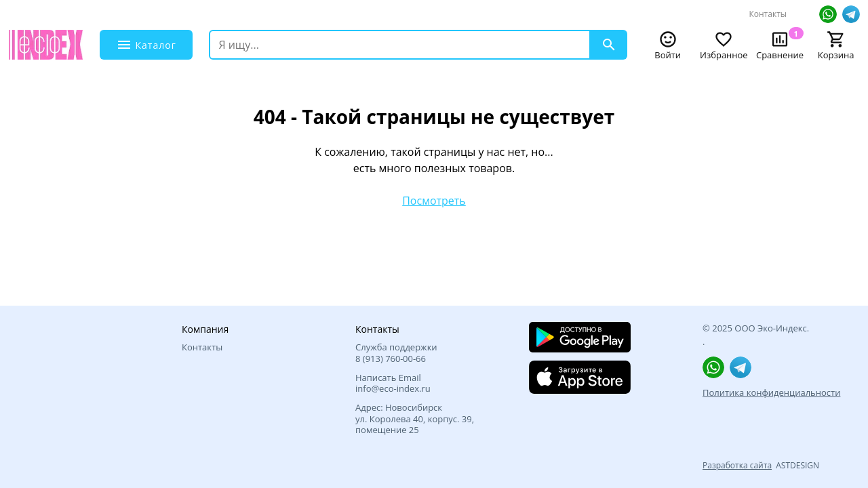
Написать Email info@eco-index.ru (393, 383)
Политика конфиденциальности (771, 392)
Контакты (768, 14)
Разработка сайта (737, 465)
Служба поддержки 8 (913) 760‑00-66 (396, 353)
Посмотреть (434, 201)
